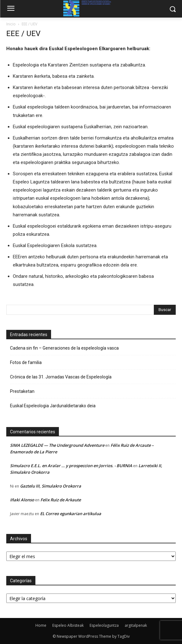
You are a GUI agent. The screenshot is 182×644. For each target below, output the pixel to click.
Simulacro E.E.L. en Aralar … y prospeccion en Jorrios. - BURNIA (71, 466)
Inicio (11, 24)
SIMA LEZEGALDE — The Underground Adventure (57, 445)
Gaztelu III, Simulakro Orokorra (51, 486)
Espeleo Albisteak (68, 625)
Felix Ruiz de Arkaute (61, 500)
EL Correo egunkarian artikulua (71, 514)
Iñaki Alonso (22, 500)
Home (41, 625)
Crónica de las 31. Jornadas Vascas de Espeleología (61, 377)
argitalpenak (136, 625)
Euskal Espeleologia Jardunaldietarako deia (53, 406)
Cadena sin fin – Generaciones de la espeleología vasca (64, 348)
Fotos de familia (26, 362)
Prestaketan (22, 391)
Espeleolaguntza (104, 625)
